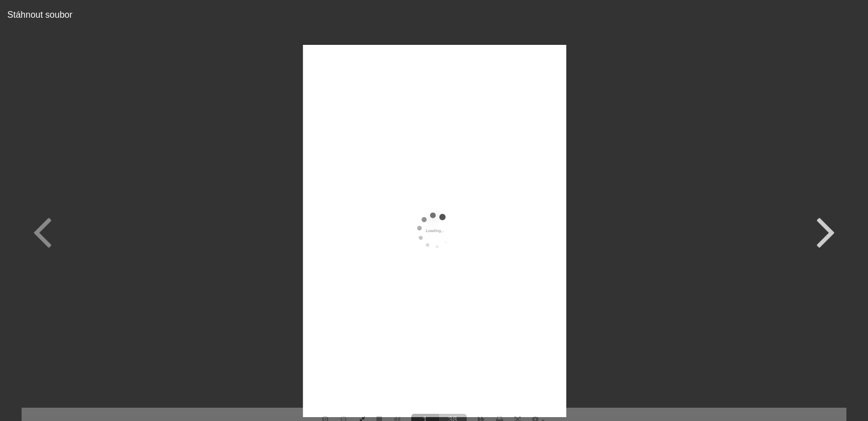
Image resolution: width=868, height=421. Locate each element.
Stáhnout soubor (36, 15)
